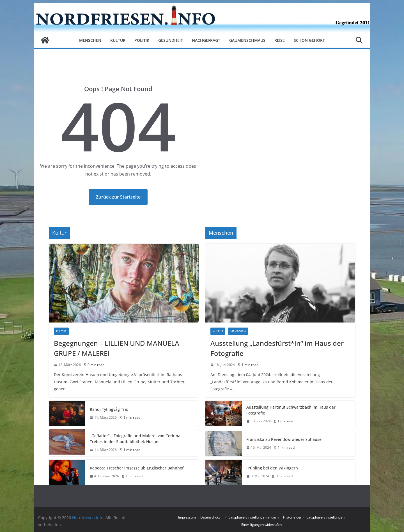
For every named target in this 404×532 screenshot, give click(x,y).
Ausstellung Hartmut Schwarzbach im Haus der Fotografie (291, 410)
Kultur (118, 40)
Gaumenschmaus (247, 40)
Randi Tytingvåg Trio (109, 409)
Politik (142, 40)
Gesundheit (171, 40)
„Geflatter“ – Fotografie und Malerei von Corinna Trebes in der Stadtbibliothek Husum (135, 439)
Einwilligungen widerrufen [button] (261, 525)
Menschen (90, 40)
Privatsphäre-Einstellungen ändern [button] (252, 517)
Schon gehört (309, 40)
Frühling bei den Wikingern (272, 468)
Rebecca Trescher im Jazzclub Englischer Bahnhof (137, 468)
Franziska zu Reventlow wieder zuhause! (284, 439)
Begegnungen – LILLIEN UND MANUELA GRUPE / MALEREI (117, 348)
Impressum (187, 517)
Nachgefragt (206, 40)
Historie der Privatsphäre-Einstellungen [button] (314, 517)
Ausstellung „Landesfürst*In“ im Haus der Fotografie (277, 348)
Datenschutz (210, 517)
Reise (280, 40)
